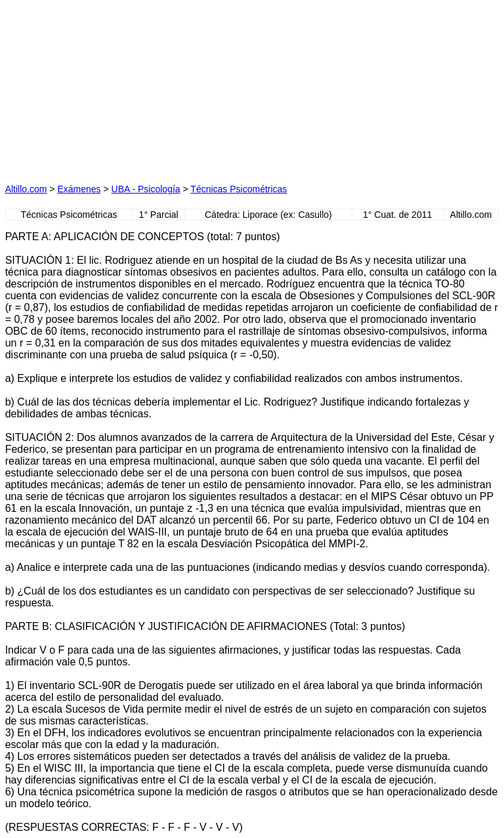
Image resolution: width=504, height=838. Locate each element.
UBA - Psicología (146, 189)
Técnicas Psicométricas (239, 189)
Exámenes (79, 189)
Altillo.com (26, 189)
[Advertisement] (129, 87)
